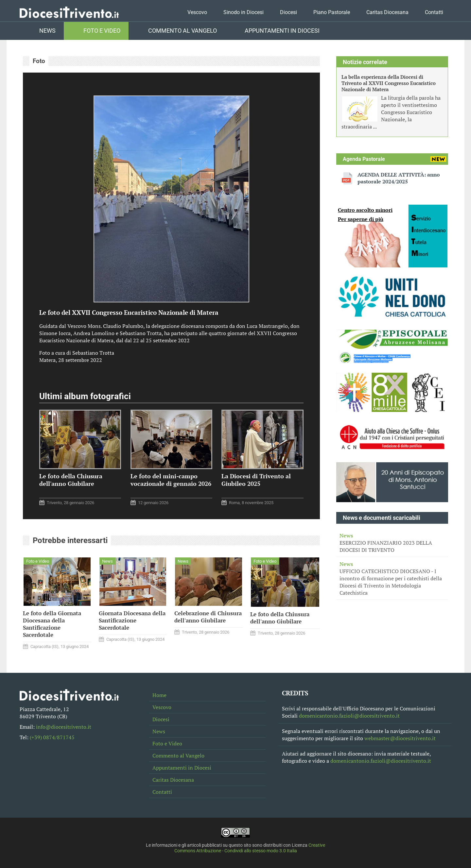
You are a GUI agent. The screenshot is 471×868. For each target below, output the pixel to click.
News (47, 31)
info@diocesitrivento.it (64, 727)
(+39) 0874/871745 (52, 737)
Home (159, 695)
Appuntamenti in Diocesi (282, 31)
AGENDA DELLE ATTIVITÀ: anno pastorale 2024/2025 (399, 178)
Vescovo (197, 12)
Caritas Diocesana (387, 12)
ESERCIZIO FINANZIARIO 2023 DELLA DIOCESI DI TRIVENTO (392, 543)
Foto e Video (102, 31)
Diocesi (288, 12)
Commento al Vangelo (183, 31)
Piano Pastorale (332, 12)
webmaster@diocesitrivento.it (400, 738)
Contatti (434, 12)
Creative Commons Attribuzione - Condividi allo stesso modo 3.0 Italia (250, 848)
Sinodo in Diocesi (244, 12)
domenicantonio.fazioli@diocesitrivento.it (349, 716)
